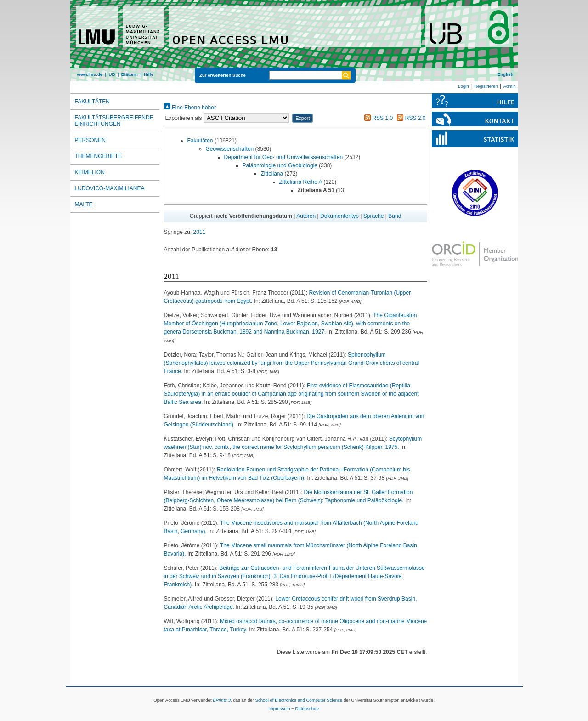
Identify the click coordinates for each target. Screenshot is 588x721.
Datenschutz (308, 708)
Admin (510, 86)
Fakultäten (200, 141)
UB (112, 74)
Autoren (306, 216)
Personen (90, 140)
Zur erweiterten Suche (223, 75)
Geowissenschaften (230, 149)
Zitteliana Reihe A (301, 182)
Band (395, 216)
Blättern (130, 74)
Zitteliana (272, 174)
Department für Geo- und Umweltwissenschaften (284, 157)
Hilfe (149, 74)
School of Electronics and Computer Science (299, 700)
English (506, 74)
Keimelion (90, 172)
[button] (302, 118)
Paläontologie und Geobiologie (280, 165)
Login (463, 86)
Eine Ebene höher (190, 108)
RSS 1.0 (377, 118)
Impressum (279, 708)
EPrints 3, (222, 700)
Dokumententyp (339, 216)
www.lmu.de (90, 74)
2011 (200, 232)
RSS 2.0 (410, 118)
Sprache (374, 216)
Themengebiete (99, 156)
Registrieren (486, 86)
